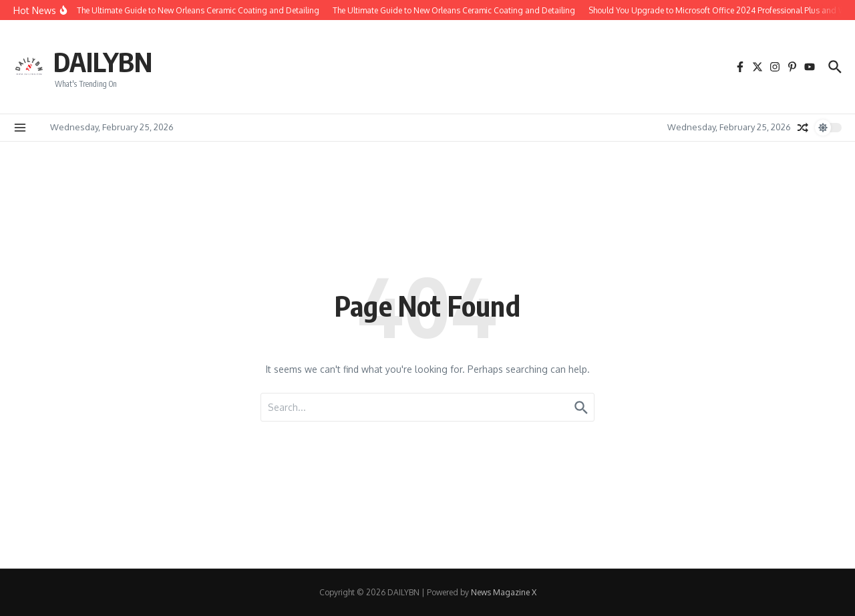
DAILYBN (103, 61)
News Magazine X (504, 592)
